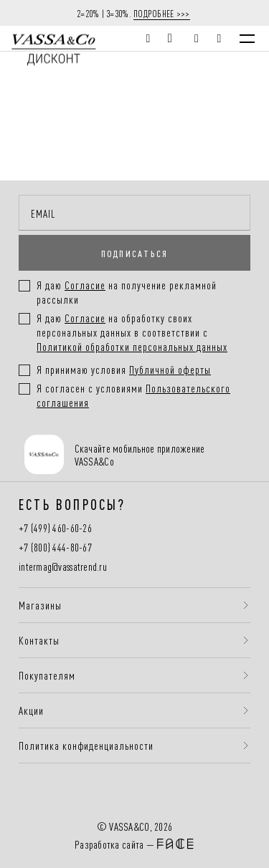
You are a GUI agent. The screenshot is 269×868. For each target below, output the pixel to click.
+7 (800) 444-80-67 (55, 548)
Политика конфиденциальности (86, 746)
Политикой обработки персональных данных (132, 346)
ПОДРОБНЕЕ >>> (162, 13)
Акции (31, 710)
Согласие (85, 318)
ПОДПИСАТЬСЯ (135, 253)
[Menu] (247, 39)
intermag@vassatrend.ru (63, 567)
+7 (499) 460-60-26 (55, 528)
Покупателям (47, 675)
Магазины (40, 605)
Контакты (39, 640)
